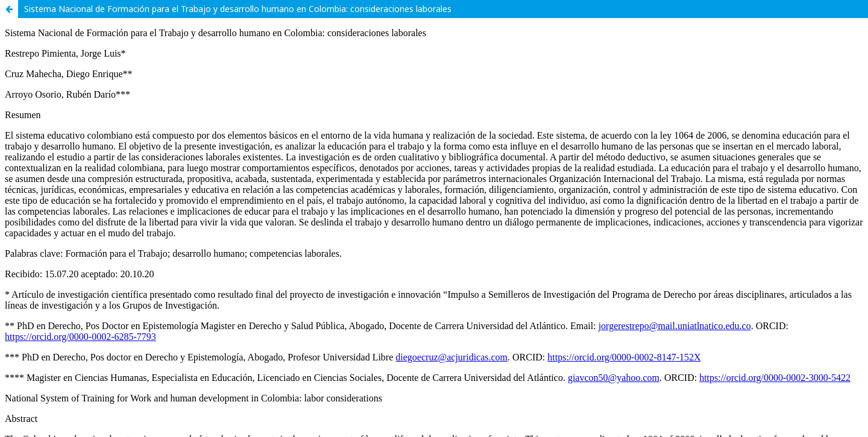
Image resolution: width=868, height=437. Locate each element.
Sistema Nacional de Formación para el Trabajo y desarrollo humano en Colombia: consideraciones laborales (238, 9)
